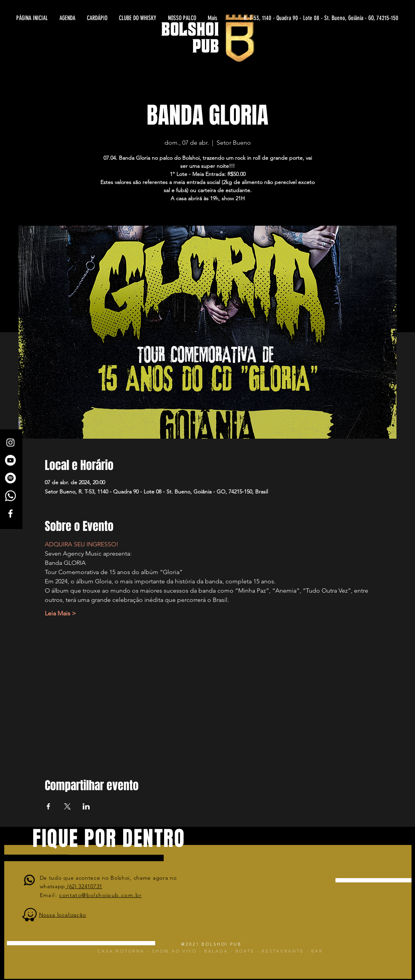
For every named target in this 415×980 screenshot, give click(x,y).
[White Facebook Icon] (10, 514)
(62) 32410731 (84, 886)
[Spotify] (10, 478)
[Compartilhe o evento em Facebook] (48, 806)
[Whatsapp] (10, 496)
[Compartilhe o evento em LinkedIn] (86, 806)
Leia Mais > (60, 613)
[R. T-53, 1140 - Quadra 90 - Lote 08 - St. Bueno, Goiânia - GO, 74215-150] (323, 18)
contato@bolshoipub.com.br (100, 895)
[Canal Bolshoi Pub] (10, 460)
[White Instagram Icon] (10, 443)
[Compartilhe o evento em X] (67, 806)
